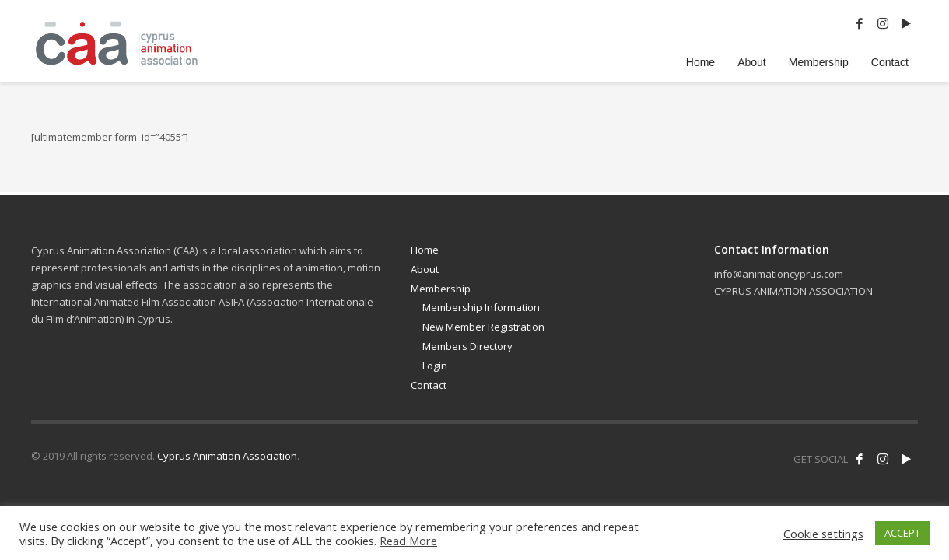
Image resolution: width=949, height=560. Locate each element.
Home (425, 250)
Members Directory (467, 346)
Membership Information (481, 307)
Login (435, 366)
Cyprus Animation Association (227, 456)
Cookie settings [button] (823, 534)
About (425, 269)
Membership (441, 289)
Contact (429, 385)
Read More (408, 541)
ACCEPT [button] (902, 533)
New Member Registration (483, 327)
